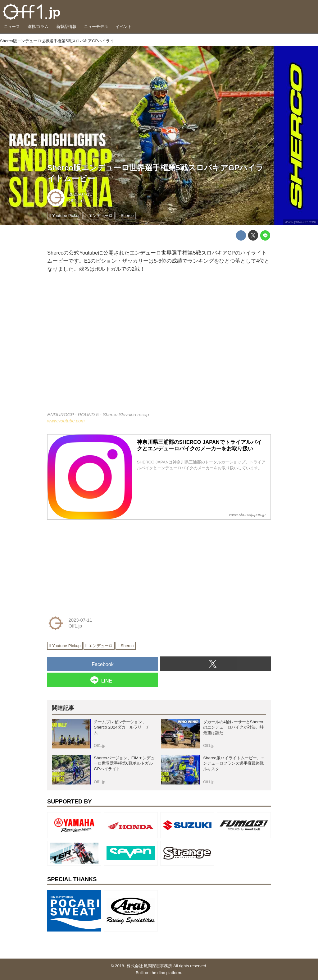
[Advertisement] (94, 564)
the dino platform (166, 973)
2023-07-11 (80, 194)
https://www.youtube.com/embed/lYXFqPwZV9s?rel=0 (159, 347)
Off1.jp (75, 200)
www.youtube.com (300, 222)
